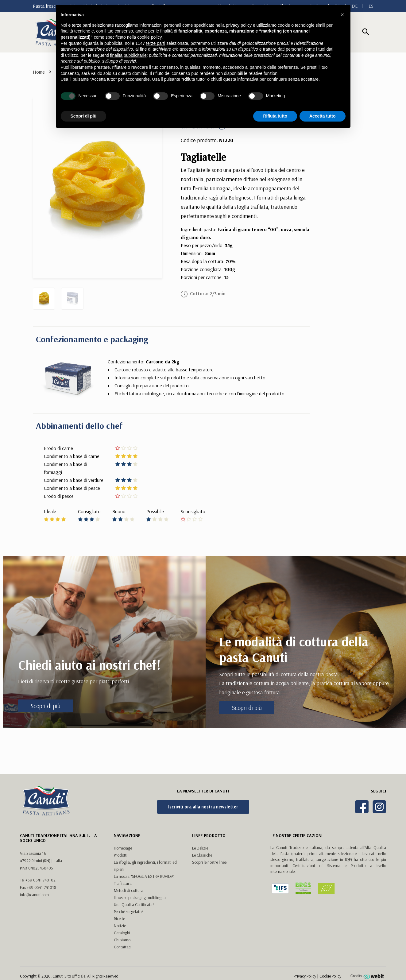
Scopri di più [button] (84, 116)
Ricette (119, 919)
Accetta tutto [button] (323, 116)
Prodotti (121, 855)
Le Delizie (200, 848)
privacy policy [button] (239, 25)
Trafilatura (123, 883)
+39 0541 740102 (41, 880)
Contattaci (123, 947)
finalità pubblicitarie (128, 55)
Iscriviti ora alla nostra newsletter (203, 807)
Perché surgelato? (129, 912)
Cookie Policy (330, 976)
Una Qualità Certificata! (134, 904)
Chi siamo (122, 940)
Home (39, 72)
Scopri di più (46, 706)
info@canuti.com (34, 895)
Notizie (120, 926)
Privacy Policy (305, 976)
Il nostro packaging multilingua (140, 897)
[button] (342, 15)
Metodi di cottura (129, 890)
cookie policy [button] (149, 37)
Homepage (123, 848)
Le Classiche (202, 855)
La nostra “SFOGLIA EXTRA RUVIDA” (144, 876)
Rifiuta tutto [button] (275, 116)
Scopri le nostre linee (209, 862)
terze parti (156, 43)
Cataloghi (122, 933)
